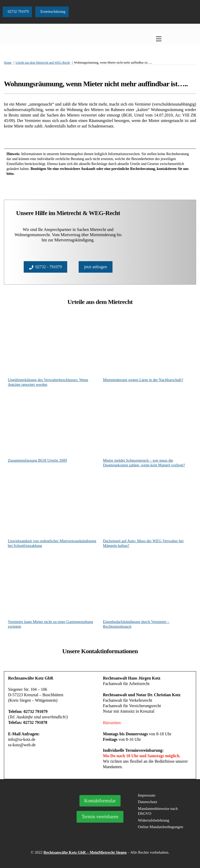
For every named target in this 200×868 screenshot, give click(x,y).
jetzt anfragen (96, 267)
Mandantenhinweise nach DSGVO (158, 811)
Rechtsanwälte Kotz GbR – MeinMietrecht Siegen (85, 852)
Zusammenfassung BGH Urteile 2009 (37, 460)
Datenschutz (148, 802)
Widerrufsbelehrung (154, 820)
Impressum (147, 795)
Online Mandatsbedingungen (161, 827)
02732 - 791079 (45, 267)
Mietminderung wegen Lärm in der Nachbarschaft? (143, 380)
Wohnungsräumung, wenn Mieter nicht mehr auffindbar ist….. (96, 84)
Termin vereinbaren (100, 817)
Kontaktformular (100, 801)
